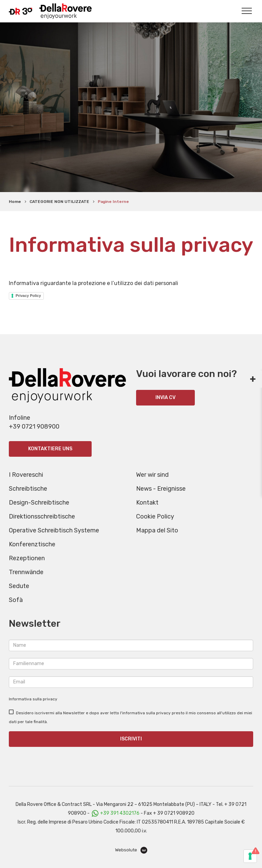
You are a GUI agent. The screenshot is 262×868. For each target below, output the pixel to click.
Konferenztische (32, 544)
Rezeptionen (27, 558)
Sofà (16, 600)
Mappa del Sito (157, 530)
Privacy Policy (28, 296)
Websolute (131, 850)
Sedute (19, 586)
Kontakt (147, 503)
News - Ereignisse (161, 489)
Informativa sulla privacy (33, 699)
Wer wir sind (152, 475)
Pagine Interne (113, 202)
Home (15, 202)
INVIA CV (165, 398)
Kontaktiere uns (50, 449)
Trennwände (26, 572)
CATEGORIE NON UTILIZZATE (59, 202)
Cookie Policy (155, 516)
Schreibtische (28, 489)
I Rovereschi (26, 475)
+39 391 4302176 (120, 813)
